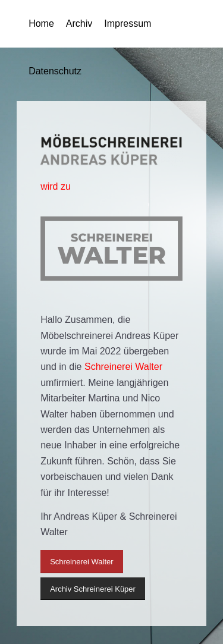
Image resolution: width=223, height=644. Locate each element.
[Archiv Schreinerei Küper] (93, 589)
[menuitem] (35, 24)
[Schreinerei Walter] (81, 562)
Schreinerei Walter (123, 367)
